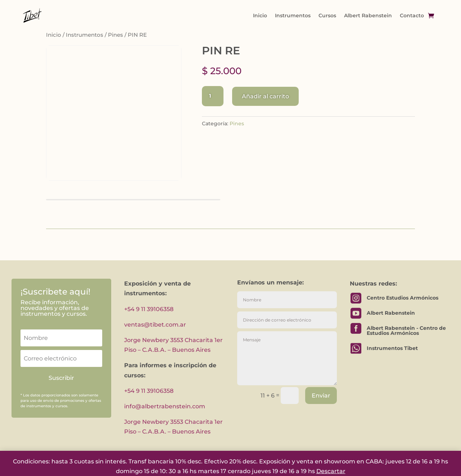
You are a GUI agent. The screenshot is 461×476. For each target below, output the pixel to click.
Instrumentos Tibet (392, 348)
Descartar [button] (331, 471)
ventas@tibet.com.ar (155, 325)
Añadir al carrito (265, 96)
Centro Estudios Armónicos (403, 298)
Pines (116, 35)
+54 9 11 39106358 (149, 309)
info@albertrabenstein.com (165, 406)
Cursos (327, 15)
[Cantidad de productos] (213, 96)
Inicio (260, 15)
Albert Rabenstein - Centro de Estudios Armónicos (406, 331)
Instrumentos (293, 15)
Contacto (412, 15)
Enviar (321, 396)
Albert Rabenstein (368, 15)
